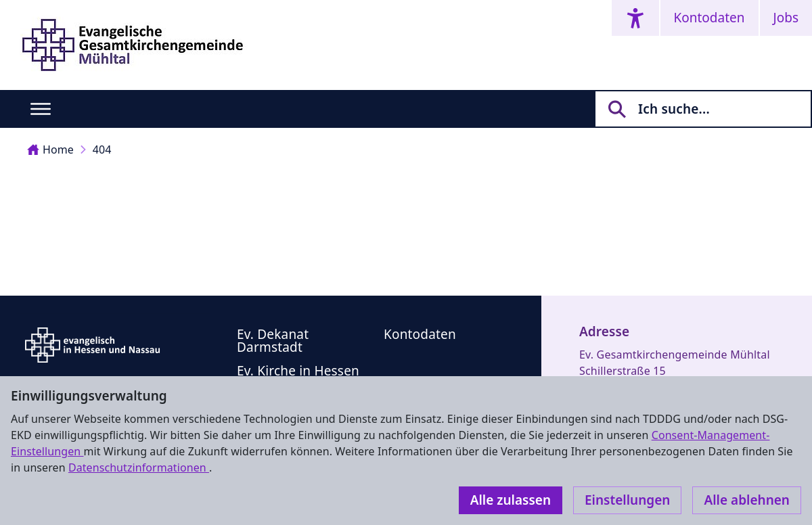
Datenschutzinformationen (139, 467)
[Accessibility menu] (635, 18)
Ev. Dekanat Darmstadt (273, 341)
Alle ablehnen (747, 500)
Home (50, 150)
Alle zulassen (511, 500)
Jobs (786, 18)
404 (102, 150)
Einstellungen (627, 500)
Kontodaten (709, 18)
